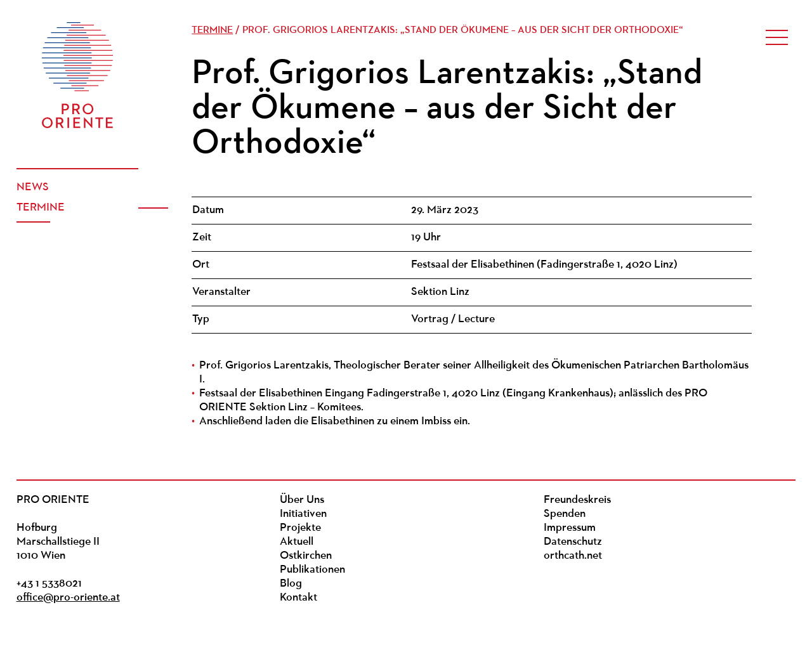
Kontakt (298, 598)
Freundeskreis (577, 500)
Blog (291, 584)
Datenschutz (573, 542)
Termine (41, 208)
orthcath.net (573, 556)
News (33, 187)
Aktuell (297, 542)
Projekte (300, 528)
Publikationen (312, 570)
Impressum (570, 528)
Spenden (565, 514)
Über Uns (302, 500)
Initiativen (303, 514)
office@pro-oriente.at (68, 598)
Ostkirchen (306, 556)
